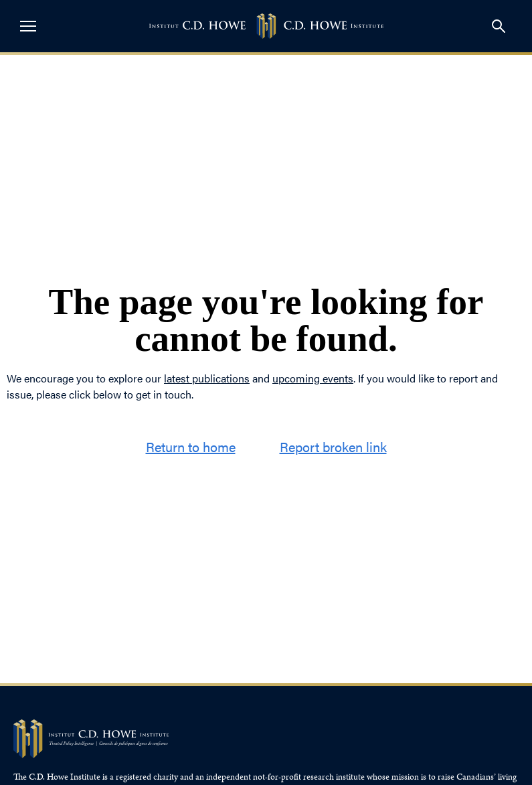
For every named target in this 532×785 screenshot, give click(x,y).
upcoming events (313, 378)
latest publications (207, 378)
